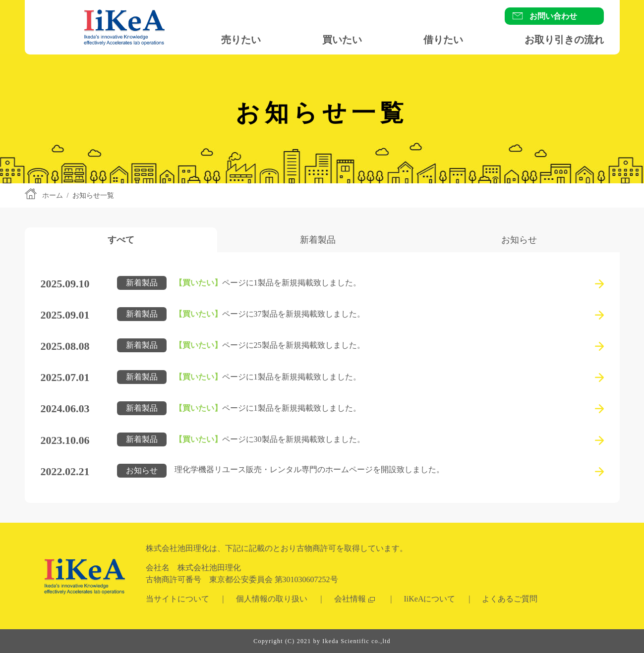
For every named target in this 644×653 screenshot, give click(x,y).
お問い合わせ (553, 16)
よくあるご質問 (510, 599)
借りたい (443, 40)
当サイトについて (177, 599)
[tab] (121, 240)
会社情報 (350, 599)
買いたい (342, 40)
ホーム (53, 195)
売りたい (241, 40)
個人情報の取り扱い (272, 599)
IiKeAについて (430, 599)
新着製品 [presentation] (318, 240)
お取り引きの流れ (564, 40)
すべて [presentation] (121, 240)
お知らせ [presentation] (519, 240)
